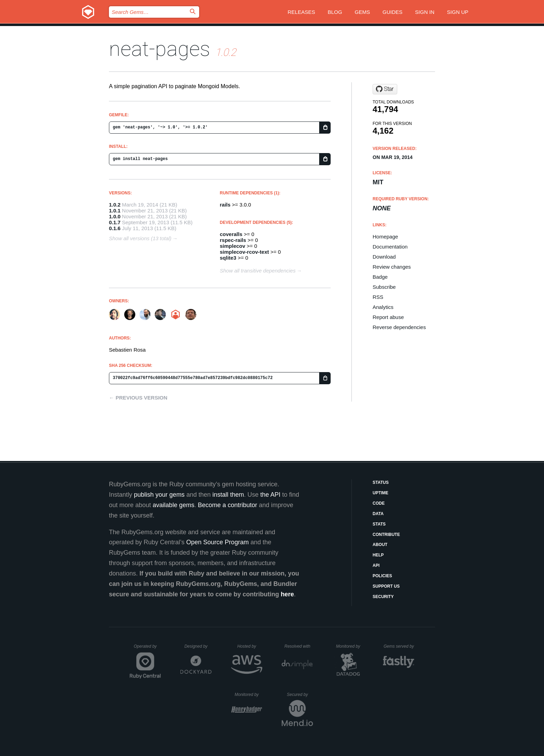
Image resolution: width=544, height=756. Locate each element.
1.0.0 (115, 216)
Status (381, 482)
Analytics (383, 307)
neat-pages (160, 49)
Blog (335, 12)
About (380, 545)
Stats (379, 524)
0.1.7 (115, 222)
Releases (301, 12)
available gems (173, 505)
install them (228, 495)
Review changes (392, 267)
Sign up (458, 12)
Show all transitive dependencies (258, 271)
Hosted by (250, 646)
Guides (393, 12)
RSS (378, 297)
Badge (380, 277)
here (287, 594)
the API (270, 495)
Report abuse (388, 317)
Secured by (300, 695)
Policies (382, 576)
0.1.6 (115, 228)
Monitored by (350, 646)
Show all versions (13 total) (140, 238)
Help (378, 555)
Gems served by (399, 646)
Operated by (147, 649)
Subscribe (384, 287)
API (376, 565)
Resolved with (299, 646)
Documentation (390, 247)
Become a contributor (227, 505)
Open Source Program (218, 542)
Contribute (386, 535)
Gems (362, 12)
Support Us (386, 586)
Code (379, 503)
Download (384, 257)
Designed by (198, 646)
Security (383, 597)
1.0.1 (115, 211)
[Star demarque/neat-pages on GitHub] (385, 89)
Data (378, 514)
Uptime (380, 493)
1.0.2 (115, 205)
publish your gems (159, 495)
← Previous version (138, 398)
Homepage (385, 237)
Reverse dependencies (399, 327)
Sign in (425, 12)
